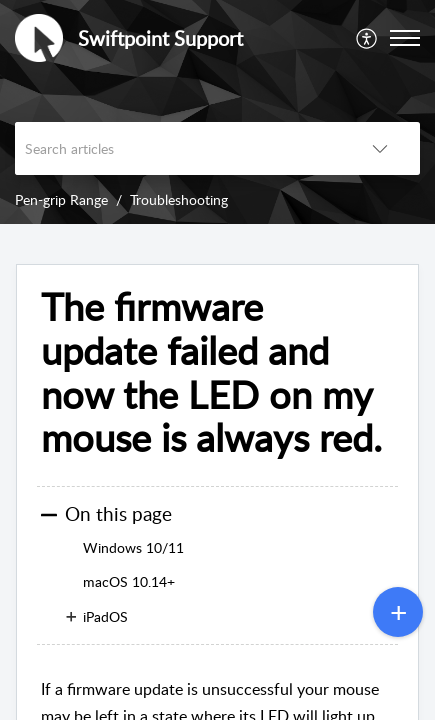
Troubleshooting (179, 199)
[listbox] (380, 148)
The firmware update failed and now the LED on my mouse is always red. (211, 372)
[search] (177, 148)
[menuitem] (367, 38)
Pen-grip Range (61, 199)
